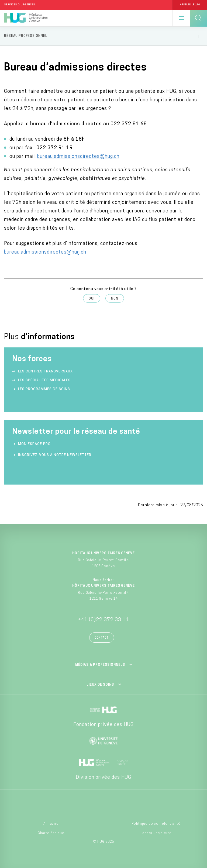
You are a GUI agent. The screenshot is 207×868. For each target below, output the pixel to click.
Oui (92, 299)
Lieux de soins (100, 685)
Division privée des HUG (103, 778)
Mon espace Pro (34, 444)
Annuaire (51, 824)
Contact (102, 638)
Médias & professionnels (100, 665)
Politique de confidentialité (156, 824)
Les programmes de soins (44, 389)
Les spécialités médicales (44, 380)
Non (115, 299)
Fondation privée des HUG (103, 725)
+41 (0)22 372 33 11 (103, 620)
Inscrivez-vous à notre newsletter (55, 455)
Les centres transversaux (45, 371)
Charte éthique (51, 833)
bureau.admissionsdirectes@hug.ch (78, 157)
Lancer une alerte (156, 833)
